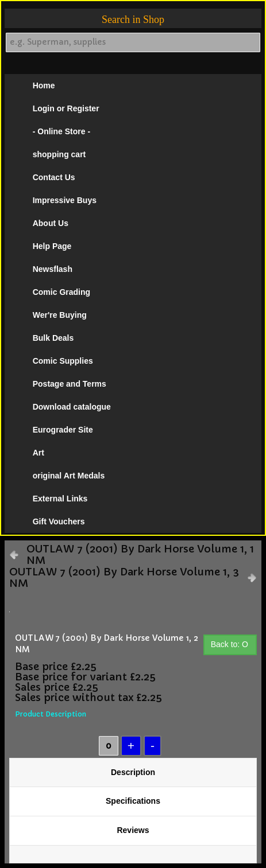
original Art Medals (69, 476)
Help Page (52, 246)
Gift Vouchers (59, 521)
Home (44, 85)
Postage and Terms (70, 384)
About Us (51, 223)
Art (38, 453)
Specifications (133, 801)
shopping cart (59, 154)
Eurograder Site (63, 430)
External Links (60, 499)
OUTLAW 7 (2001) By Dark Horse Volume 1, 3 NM (124, 578)
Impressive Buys (65, 200)
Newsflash (53, 269)
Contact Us (54, 177)
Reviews (133, 830)
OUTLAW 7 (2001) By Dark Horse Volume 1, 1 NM (140, 555)
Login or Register (66, 108)
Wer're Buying (60, 315)
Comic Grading (61, 292)
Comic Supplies (63, 361)
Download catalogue (72, 407)
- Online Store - (61, 131)
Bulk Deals (53, 338)
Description (133, 772)
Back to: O (230, 644)
